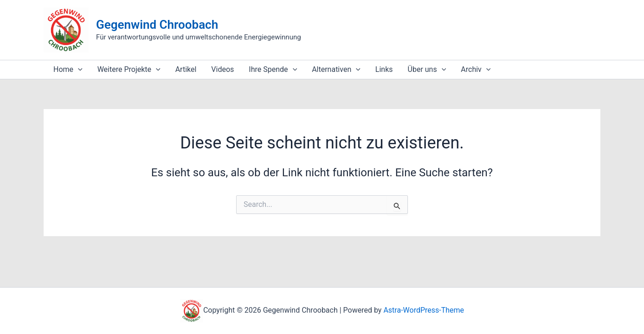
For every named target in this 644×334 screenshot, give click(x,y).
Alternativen (336, 70)
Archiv (476, 70)
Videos (222, 69)
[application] (78, 70)
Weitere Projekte (129, 70)
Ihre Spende (273, 70)
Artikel (186, 69)
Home (68, 70)
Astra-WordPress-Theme (424, 310)
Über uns (427, 70)
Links (384, 69)
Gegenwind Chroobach (157, 25)
